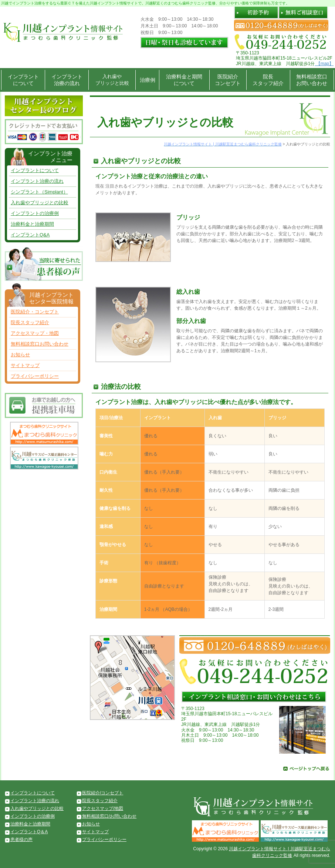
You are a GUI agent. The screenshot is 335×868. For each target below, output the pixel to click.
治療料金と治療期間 (32, 224)
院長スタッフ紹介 (268, 80)
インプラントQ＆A (29, 832)
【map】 (324, 64)
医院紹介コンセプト (228, 80)
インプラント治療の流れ (67, 80)
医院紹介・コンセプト (35, 312)
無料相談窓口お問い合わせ (312, 80)
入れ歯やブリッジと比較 (112, 80)
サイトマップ (25, 365)
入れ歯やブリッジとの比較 (40, 203)
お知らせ (20, 355)
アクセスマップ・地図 (35, 333)
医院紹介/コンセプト (103, 793)
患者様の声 (21, 840)
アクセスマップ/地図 (103, 808)
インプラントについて (23, 80)
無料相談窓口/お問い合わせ (109, 816)
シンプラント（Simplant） (39, 192)
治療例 (148, 80)
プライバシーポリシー (35, 376)
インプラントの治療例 (35, 213)
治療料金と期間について (184, 80)
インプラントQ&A (30, 235)
